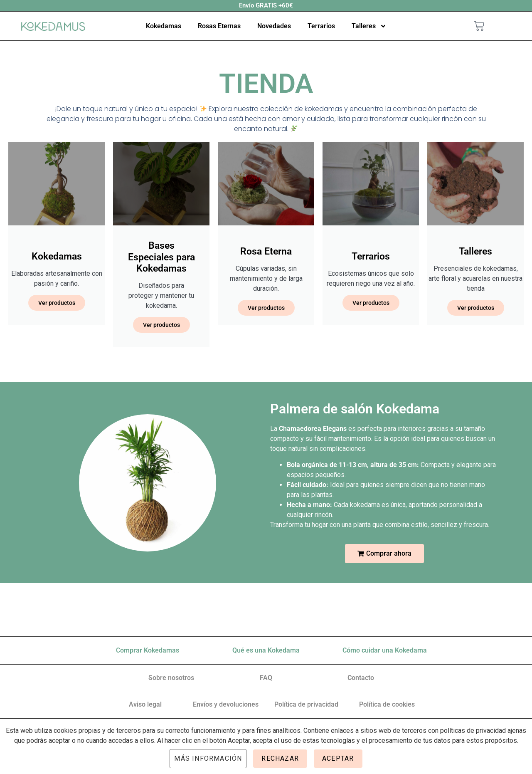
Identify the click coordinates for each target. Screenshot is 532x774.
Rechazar (280, 758)
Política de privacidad (306, 704)
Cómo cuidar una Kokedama (385, 650)
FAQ (266, 678)
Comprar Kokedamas (148, 650)
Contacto (361, 678)
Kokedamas (164, 26)
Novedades (274, 26)
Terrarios (321, 26)
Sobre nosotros (171, 678)
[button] (384, 554)
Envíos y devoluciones (226, 704)
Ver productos (57, 303)
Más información (208, 758)
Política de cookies (387, 704)
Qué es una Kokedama (266, 650)
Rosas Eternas (219, 26)
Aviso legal (145, 704)
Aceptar (338, 758)
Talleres (369, 26)
